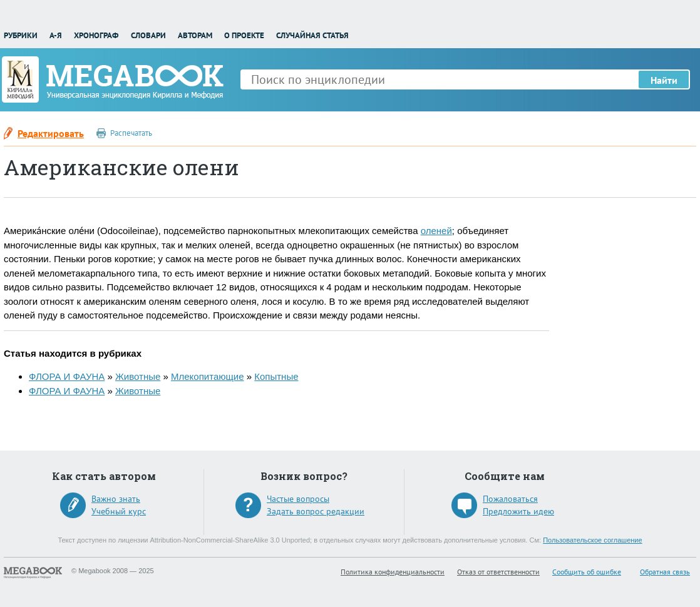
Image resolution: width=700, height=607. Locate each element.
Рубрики (21, 35)
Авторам (195, 35)
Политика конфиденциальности (393, 572)
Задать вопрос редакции (316, 511)
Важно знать (116, 499)
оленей (436, 231)
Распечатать (131, 133)
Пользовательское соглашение (592, 540)
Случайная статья (312, 35)
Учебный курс (119, 511)
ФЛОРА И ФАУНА (67, 376)
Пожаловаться (510, 499)
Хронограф (96, 35)
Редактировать (51, 133)
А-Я (56, 35)
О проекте (244, 35)
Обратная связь (665, 572)
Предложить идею (518, 511)
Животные (138, 376)
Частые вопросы (298, 499)
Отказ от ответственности (498, 572)
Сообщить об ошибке (587, 572)
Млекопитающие (208, 376)
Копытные (276, 376)
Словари (148, 35)
